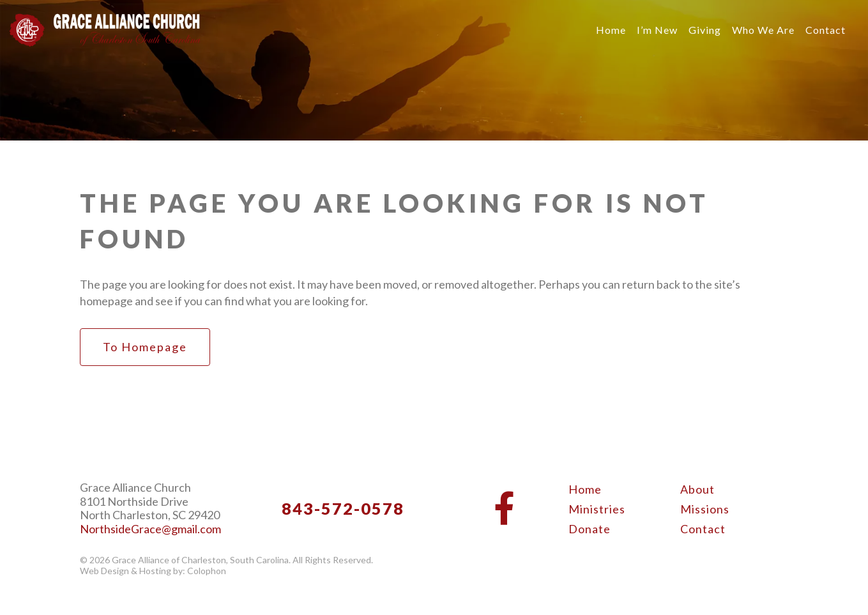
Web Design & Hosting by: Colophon (153, 571)
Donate (590, 529)
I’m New (657, 30)
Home (611, 30)
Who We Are (763, 30)
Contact (826, 30)
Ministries (597, 509)
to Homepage (145, 347)
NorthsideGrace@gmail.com (150, 529)
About (697, 489)
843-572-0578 (343, 508)
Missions (705, 509)
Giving (705, 30)
